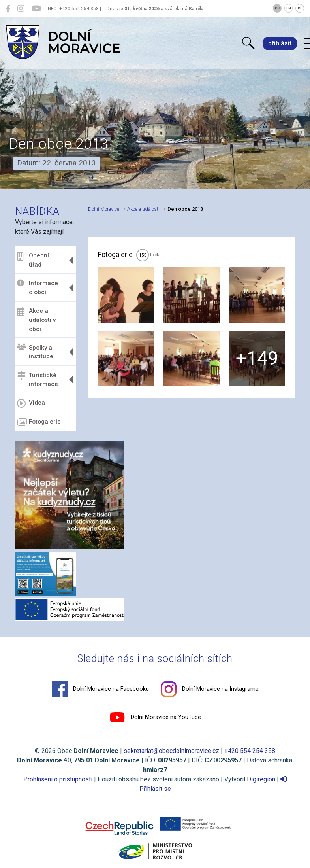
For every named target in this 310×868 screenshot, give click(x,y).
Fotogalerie (39, 422)
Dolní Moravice (104, 209)
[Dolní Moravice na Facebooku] (8, 9)
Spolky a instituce (35, 352)
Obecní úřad (33, 260)
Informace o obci (38, 288)
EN (289, 8)
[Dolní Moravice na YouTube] (36, 9)
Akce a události (143, 209)
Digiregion (261, 779)
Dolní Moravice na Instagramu (210, 689)
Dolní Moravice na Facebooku (100, 689)
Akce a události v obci (37, 320)
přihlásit (280, 43)
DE (300, 8)
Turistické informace (38, 379)
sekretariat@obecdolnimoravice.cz (171, 751)
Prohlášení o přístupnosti (58, 779)
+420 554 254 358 (250, 751)
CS (277, 8)
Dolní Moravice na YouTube (155, 717)
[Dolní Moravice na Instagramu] (21, 9)
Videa (31, 403)
